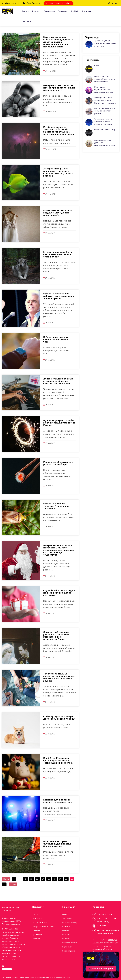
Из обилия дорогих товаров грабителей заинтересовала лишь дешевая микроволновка (58, 131)
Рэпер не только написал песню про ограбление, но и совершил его (59, 88)
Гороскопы (37, 939)
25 (49, 879)
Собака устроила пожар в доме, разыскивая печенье (59, 718)
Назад (6, 879)
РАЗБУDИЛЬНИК (40, 923)
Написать (102, 926)
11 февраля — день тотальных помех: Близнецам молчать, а (105, 100)
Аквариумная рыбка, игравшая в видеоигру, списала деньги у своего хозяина (58, 172)
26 (55, 879)
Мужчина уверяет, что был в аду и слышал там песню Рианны (59, 423)
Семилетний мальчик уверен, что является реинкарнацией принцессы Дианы (56, 636)
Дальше (13, 884)
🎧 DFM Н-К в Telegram (101, 969)
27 (60, 879)
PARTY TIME (37, 919)
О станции (86, 11)
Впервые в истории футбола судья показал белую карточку (57, 844)
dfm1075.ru (51, 978)
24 (43, 879)
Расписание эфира (70, 923)
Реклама (36, 11)
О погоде (36, 931)
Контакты (27, 21)
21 (26, 879)
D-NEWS (75, 11)
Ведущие (66, 927)
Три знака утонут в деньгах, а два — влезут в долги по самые (105, 43)
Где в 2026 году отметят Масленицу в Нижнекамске (105, 79)
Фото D (98, 66)
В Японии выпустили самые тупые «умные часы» (56, 339)
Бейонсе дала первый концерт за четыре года (58, 801)
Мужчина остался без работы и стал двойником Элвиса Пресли (59, 296)
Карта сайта (67, 947)
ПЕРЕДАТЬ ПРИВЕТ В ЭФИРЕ (58, 3)
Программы (49, 11)
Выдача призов (69, 951)
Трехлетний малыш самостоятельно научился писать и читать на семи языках (59, 677)
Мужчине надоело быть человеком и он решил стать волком (57, 254)
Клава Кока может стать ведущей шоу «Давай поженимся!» (57, 213)
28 (66, 879)
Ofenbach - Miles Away (105, 130)
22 (31, 879)
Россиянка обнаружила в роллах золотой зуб (58, 463)
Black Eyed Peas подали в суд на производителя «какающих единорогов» (58, 760)
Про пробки (37, 935)
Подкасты (63, 11)
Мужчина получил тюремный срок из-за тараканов (56, 506)
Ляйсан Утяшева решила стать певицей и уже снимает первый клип (58, 381)
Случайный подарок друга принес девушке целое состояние (59, 593)
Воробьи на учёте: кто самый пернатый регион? (105, 111)
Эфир (25, 11)
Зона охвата (67, 919)
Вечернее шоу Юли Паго (43, 927)
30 (4, 884)
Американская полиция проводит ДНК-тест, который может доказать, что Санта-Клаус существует (59, 550)
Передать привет (70, 943)
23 (37, 879)
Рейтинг (66, 939)
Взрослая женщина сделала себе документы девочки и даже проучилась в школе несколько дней (58, 42)
